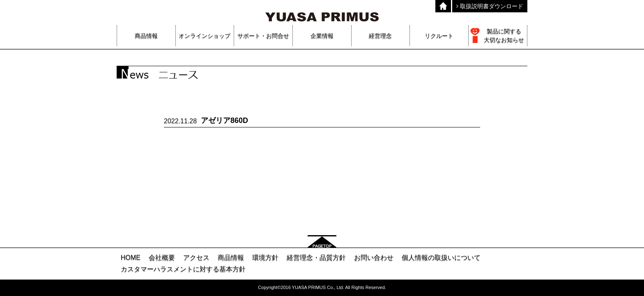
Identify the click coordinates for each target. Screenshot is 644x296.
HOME (131, 258)
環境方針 (265, 258)
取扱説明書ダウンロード (490, 6)
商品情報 (231, 258)
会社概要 (162, 258)
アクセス (196, 258)
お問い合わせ (374, 258)
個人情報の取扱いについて (441, 258)
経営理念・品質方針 (316, 258)
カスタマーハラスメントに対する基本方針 (183, 269)
